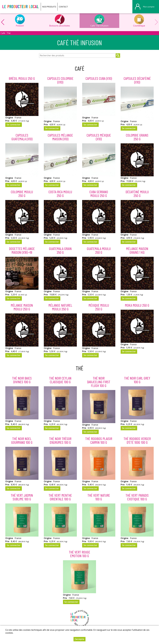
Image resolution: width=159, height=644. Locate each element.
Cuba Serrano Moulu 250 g (99, 194)
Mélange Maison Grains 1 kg (137, 250)
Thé (9, 33)
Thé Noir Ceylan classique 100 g (60, 380)
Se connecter (14, 125)
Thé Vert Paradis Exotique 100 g (137, 497)
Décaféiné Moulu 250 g (137, 194)
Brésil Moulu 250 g (22, 78)
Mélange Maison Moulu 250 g (22, 307)
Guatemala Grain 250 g (60, 250)
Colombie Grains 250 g (137, 137)
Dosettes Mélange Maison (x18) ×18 (22, 250)
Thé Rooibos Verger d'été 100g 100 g (137, 440)
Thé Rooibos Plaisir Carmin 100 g (99, 440)
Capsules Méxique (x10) (99, 137)
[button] (3, 22)
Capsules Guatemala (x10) (22, 137)
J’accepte (79, 640)
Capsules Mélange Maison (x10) (60, 137)
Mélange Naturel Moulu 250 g (60, 307)
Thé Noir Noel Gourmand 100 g (22, 440)
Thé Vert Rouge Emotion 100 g (79, 554)
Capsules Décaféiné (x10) (137, 80)
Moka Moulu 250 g (137, 305)
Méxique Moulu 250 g (99, 307)
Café (3, 33)
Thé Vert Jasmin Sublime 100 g (22, 497)
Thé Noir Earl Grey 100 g (137, 380)
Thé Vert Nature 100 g (99, 497)
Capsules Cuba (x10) (99, 78)
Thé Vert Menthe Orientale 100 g (60, 497)
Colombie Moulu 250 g (22, 194)
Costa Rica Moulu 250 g (60, 194)
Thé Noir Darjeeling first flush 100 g (99, 382)
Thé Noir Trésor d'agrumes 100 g (60, 440)
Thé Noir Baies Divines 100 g (22, 380)
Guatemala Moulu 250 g (99, 250)
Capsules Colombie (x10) (60, 80)
